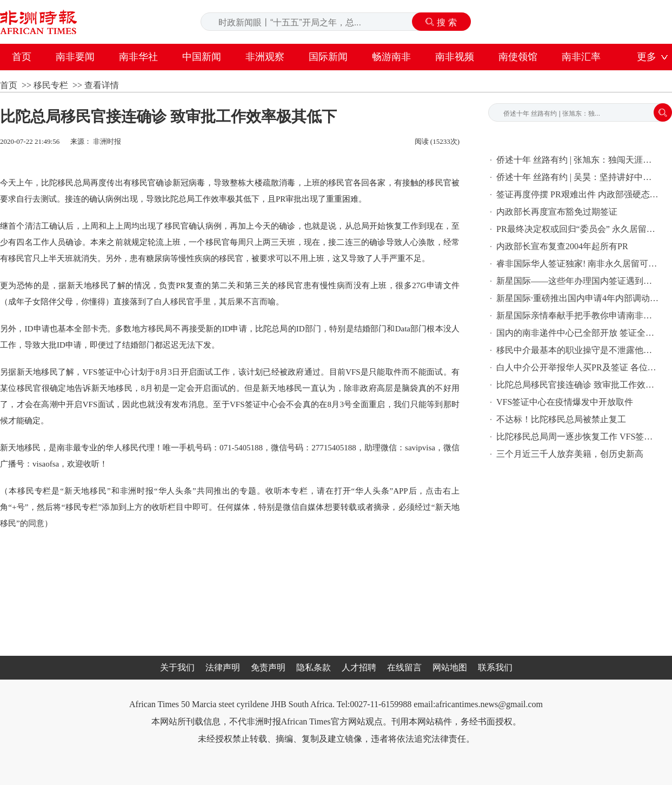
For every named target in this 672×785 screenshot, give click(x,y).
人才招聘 (359, 667)
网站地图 (450, 667)
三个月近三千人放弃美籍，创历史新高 (570, 454)
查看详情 (102, 85)
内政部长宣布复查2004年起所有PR (562, 246)
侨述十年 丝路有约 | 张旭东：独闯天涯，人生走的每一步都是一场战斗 (577, 160)
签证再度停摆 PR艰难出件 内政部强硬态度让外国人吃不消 (577, 194)
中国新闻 (202, 57)
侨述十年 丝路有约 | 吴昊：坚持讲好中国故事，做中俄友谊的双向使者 (577, 177)
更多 (647, 57)
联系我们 (495, 667)
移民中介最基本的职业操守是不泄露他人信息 (577, 350)
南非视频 (455, 57)
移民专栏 (51, 85)
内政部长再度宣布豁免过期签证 (557, 212)
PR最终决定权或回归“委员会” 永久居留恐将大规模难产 (577, 229)
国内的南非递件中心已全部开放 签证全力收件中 (577, 333)
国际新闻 (328, 57)
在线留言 (404, 667)
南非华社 (138, 57)
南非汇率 (581, 57)
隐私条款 (314, 667)
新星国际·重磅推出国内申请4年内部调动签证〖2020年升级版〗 (577, 298)
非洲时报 (107, 141)
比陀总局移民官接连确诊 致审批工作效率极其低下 (577, 385)
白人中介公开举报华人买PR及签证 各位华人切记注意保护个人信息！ (577, 367)
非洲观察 (265, 57)
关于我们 (177, 667)
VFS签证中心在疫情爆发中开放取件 (565, 402)
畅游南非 (391, 57)
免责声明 (268, 667)
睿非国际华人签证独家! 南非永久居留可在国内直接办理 (577, 264)
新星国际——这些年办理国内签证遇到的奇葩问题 (577, 281)
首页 (22, 57)
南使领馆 (518, 57)
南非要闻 (75, 57)
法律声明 (223, 667)
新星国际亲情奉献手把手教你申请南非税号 (577, 315)
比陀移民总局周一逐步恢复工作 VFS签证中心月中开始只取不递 (577, 437)
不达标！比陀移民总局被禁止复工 (561, 419)
